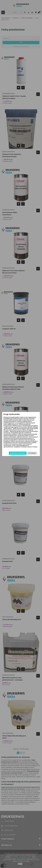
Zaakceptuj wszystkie (18, 453)
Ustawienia (32, 453)
